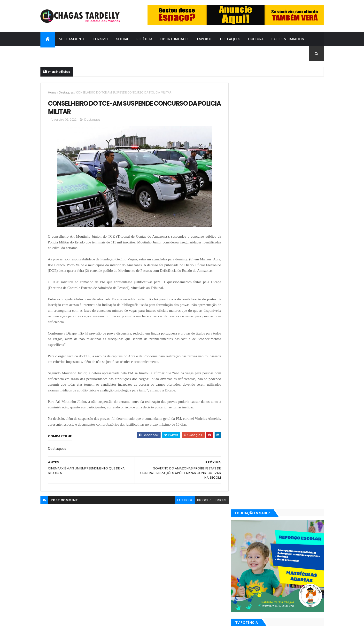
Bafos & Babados (288, 39)
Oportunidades (175, 39)
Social (123, 39)
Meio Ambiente (72, 39)
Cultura (256, 39)
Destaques (230, 39)
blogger (202, 506)
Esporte (205, 39)
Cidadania (54, 54)
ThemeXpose (67, 632)
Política (145, 39)
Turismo (101, 39)
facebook (182, 506)
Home (52, 92)
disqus (219, 506)
